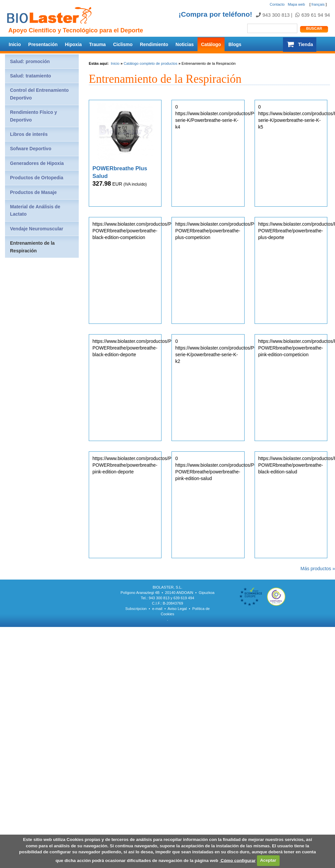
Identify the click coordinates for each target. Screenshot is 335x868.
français (318, 4)
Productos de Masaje (33, 192)
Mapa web (296, 4)
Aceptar (268, 860)
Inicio (15, 44)
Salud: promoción (30, 61)
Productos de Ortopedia (37, 178)
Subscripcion (136, 609)
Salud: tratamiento (31, 76)
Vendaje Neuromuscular (37, 229)
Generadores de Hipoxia (37, 163)
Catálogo (211, 44)
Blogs (235, 44)
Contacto (277, 4)
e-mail (157, 609)
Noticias (185, 44)
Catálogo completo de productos (150, 63)
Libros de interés (29, 134)
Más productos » (318, 569)
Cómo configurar (238, 860)
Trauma (97, 44)
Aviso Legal (177, 609)
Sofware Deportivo (31, 149)
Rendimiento (154, 44)
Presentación (43, 44)
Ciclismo (123, 44)
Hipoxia (74, 44)
